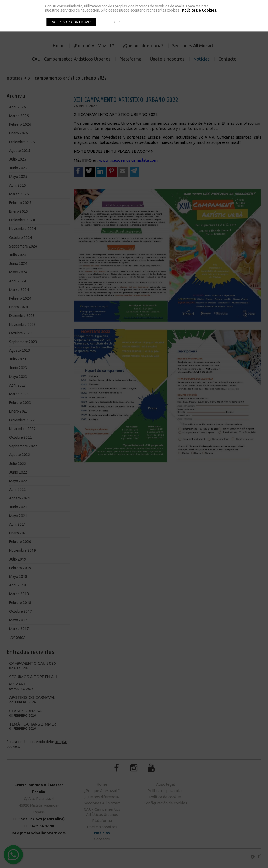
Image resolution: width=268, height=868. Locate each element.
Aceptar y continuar (71, 22)
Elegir (114, 22)
